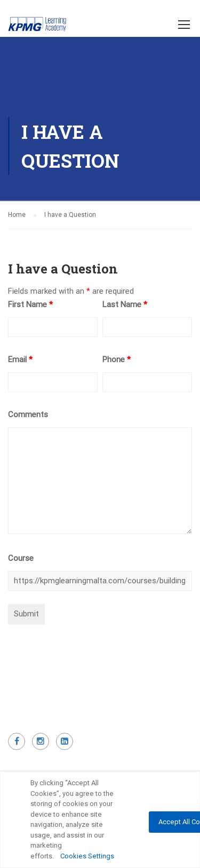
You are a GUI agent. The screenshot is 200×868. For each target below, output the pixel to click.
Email (20, 359)
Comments (28, 415)
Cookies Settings (87, 856)
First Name (30, 304)
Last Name (125, 304)
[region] (100, 819)
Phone (117, 359)
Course (21, 558)
